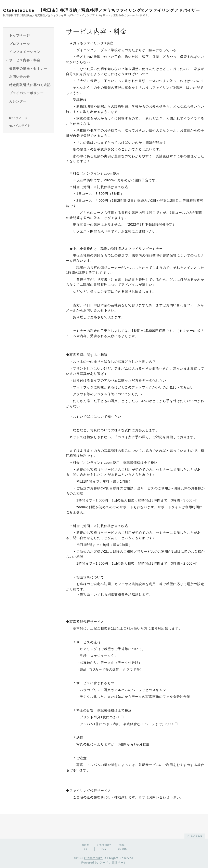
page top (194, 836)
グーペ (104, 863)
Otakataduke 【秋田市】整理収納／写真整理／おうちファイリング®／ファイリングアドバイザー (101, 10)
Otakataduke (93, 858)
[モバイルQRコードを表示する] (30, 126)
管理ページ (119, 863)
